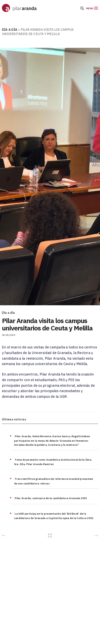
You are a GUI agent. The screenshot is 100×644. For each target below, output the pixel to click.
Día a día (8, 313)
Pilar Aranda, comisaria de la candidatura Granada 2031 (51, 498)
